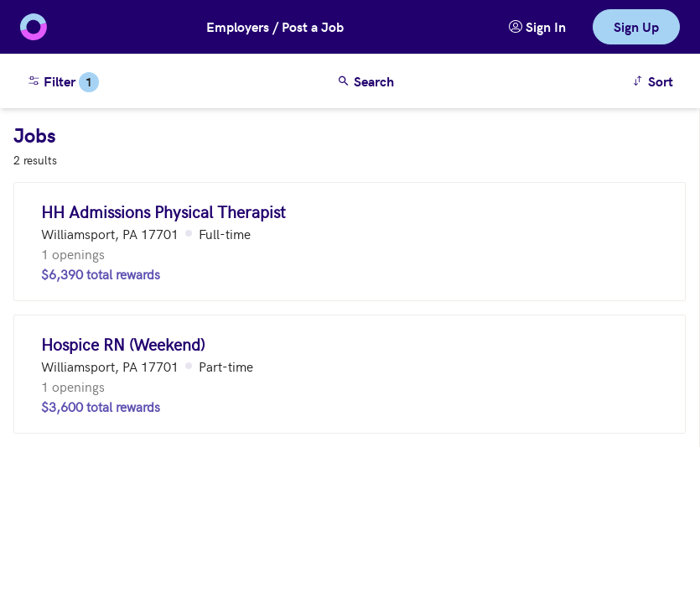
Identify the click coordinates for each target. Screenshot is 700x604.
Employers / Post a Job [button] (275, 26)
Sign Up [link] (636, 26)
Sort (655, 80)
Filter (63, 82)
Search (366, 81)
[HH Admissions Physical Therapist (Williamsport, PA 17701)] (350, 242)
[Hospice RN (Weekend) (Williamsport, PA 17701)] (350, 374)
